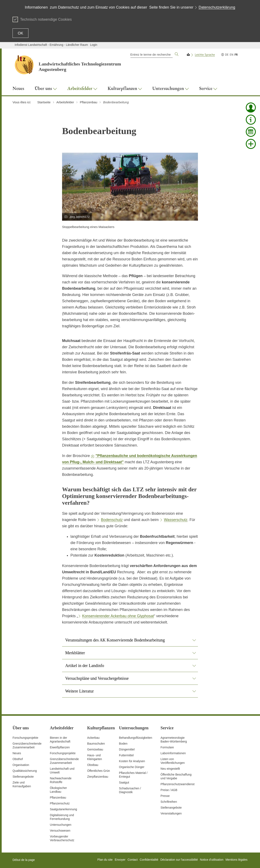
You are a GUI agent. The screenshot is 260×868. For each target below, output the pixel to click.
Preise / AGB (169, 790)
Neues (17, 753)
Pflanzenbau (58, 798)
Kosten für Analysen (132, 761)
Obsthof (18, 759)
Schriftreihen (169, 802)
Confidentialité (149, 860)
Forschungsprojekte (25, 738)
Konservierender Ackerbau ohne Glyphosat (118, 616)
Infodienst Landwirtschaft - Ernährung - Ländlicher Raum (51, 45)
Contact (133, 860)
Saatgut (124, 782)
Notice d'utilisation (212, 860)
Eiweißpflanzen (60, 747)
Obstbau (93, 765)
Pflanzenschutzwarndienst (178, 784)
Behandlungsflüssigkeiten (136, 738)
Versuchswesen (60, 831)
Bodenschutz (112, 520)
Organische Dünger (132, 767)
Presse (165, 796)
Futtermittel (126, 755)
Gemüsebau (95, 749)
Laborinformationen (173, 753)
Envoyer (120, 860)
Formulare (167, 747)
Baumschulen (96, 744)
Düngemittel (127, 749)
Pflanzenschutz (60, 803)
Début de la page (24, 860)
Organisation (21, 765)
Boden (123, 744)
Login (94, 45)
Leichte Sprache (205, 55)
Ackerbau (93, 738)
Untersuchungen (61, 825)
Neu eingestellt (170, 769)
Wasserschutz (176, 520)
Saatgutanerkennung (64, 809)
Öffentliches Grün (99, 771)
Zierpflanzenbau (98, 777)
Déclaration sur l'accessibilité (179, 860)
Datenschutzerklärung (217, 7)
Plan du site (105, 860)
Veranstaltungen (171, 813)
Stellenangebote (23, 777)
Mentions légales (236, 860)
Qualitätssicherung (25, 771)
